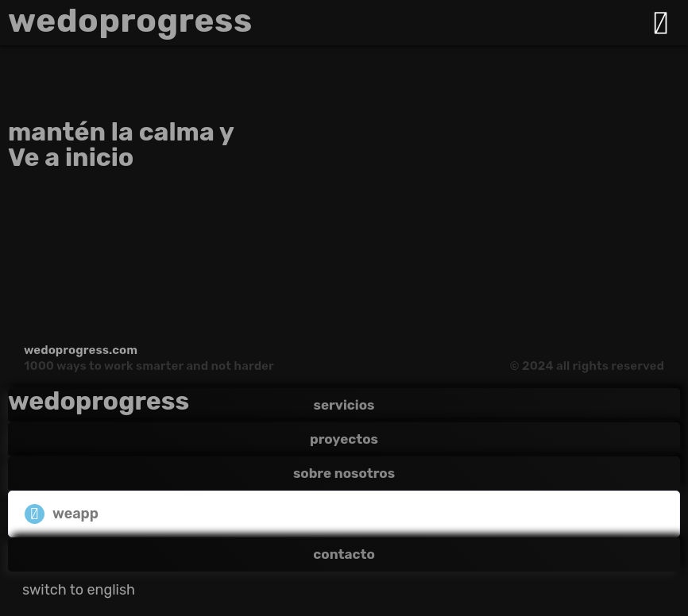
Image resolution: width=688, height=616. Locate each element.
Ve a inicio (71, 157)
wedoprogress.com (81, 350)
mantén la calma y (121, 132)
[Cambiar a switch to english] (79, 590)
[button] (344, 514)
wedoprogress (130, 21)
